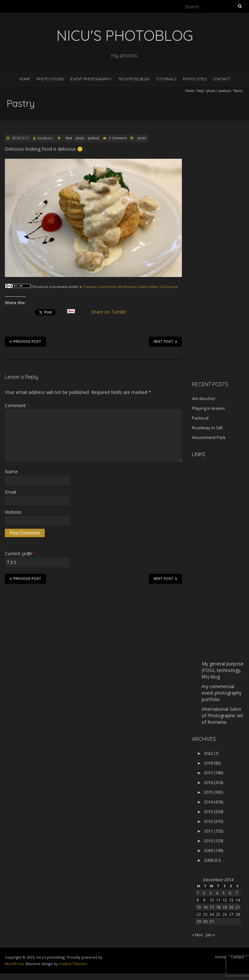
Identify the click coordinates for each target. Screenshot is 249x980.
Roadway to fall (207, 428)
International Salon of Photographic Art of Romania (222, 715)
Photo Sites (195, 79)
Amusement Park (209, 437)
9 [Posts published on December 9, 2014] (204, 900)
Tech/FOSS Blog (134, 79)
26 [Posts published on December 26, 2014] (225, 914)
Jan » (210, 935)
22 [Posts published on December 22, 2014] (199, 914)
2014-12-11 (20, 138)
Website (13, 512)
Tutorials (166, 79)
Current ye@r (20, 553)
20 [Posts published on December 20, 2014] (231, 907)
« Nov (197, 935)
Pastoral (200, 418)
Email (11, 492)
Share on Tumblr (111, 312)
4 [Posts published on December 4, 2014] (217, 893)
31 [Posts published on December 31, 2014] (212, 921)
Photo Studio (50, 79)
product (224, 91)
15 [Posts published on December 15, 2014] (199, 907)
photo (211, 91)
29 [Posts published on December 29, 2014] (199, 921)
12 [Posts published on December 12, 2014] (225, 900)
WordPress (14, 964)
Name (11, 472)
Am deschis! (204, 398)
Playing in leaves (208, 408)
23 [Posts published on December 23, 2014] (205, 914)
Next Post (165, 341)
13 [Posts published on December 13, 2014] (231, 900)
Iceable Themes (73, 964)
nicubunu (45, 138)
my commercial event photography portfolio (222, 693)
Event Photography (91, 79)
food (200, 91)
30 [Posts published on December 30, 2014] (205, 921)
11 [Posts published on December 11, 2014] (218, 900)
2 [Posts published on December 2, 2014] (204, 893)
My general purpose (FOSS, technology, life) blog (223, 670)
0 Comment (118, 138)
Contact (221, 79)
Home (25, 79)
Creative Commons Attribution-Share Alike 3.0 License (130, 287)
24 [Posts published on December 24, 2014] (212, 914)
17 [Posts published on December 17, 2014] (212, 907)
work (43, 287)
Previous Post (25, 341)
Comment (17, 405)
